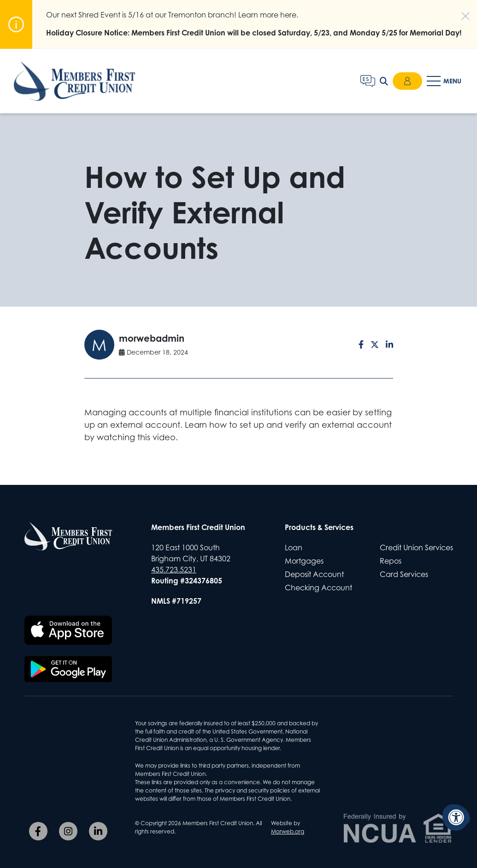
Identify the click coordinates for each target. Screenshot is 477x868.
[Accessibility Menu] (456, 817)
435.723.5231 (174, 570)
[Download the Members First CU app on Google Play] (68, 669)
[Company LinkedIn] (98, 831)
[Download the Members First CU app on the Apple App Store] (68, 630)
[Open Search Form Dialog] (384, 81)
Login (407, 81)
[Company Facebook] (38, 831)
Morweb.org (288, 831)
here (288, 15)
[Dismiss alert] (461, 12)
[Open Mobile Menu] (445, 81)
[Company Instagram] (68, 831)
